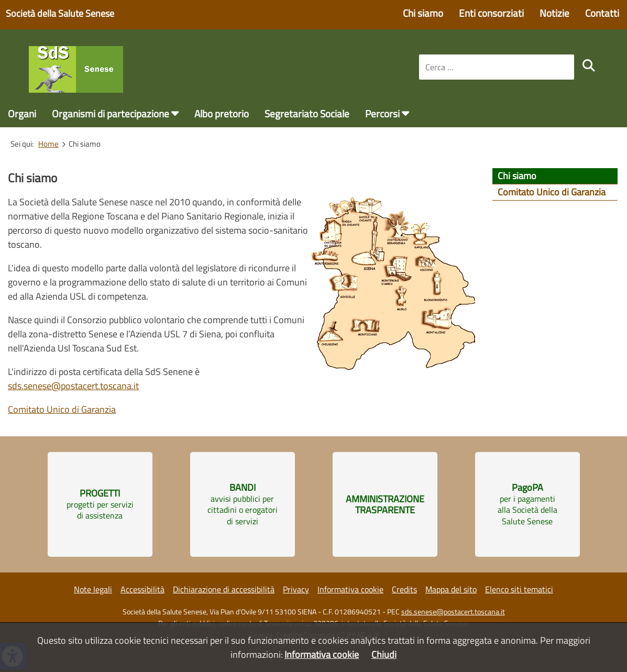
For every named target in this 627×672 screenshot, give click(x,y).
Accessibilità (142, 589)
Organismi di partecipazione (111, 113)
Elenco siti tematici (519, 589)
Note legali (93, 589)
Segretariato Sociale (307, 113)
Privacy (296, 589)
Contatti (602, 13)
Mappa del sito (451, 589)
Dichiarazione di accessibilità (224, 589)
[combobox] (497, 67)
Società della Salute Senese (60, 13)
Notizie (554, 13)
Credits (404, 589)
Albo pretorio (222, 113)
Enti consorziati (491, 13)
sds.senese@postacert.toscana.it (73, 386)
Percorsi (382, 113)
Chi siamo (423, 13)
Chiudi (384, 654)
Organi (22, 113)
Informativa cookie (350, 589)
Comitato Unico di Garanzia (62, 409)
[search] (589, 65)
